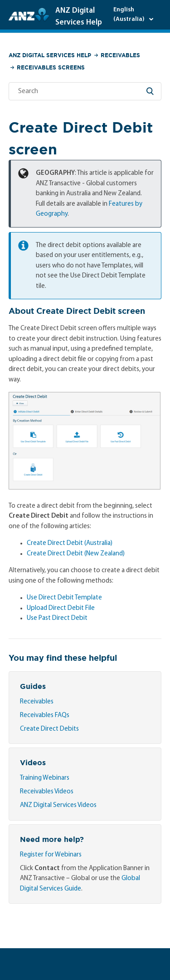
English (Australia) (130, 15)
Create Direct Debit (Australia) (70, 543)
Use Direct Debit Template (64, 598)
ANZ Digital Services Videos (58, 805)
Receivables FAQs (45, 715)
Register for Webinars (51, 855)
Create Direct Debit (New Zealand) (76, 554)
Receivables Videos (47, 792)
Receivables (120, 55)
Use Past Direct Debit (57, 618)
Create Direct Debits (49, 729)
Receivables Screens (51, 67)
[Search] (85, 91)
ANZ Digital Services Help (50, 55)
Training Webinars (45, 778)
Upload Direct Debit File (61, 608)
